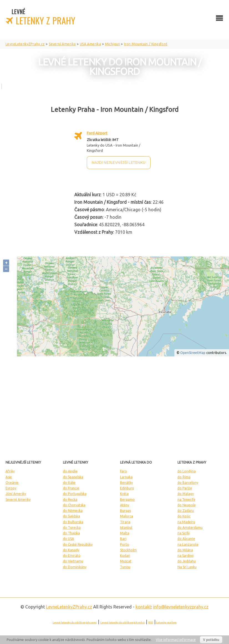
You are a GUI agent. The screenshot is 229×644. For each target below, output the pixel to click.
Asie (9, 477)
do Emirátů (72, 556)
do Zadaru (186, 511)
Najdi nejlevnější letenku (119, 163)
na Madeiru (186, 522)
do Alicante (186, 539)
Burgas (125, 511)
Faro (124, 471)
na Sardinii (185, 556)
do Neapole (187, 505)
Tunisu (125, 567)
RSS (151, 622)
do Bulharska (73, 522)
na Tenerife (186, 500)
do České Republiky (78, 544)
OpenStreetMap (193, 353)
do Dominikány (75, 567)
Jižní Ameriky (16, 494)
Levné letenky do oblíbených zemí (75, 622)
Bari (123, 539)
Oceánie (12, 483)
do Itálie (69, 483)
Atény (125, 505)
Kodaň (125, 556)
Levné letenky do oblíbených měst (123, 622)
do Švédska (72, 516)
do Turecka (72, 528)
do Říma (184, 477)
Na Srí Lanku (187, 567)
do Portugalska (75, 494)
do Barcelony (188, 483)
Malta (125, 533)
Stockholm (128, 550)
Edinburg (127, 488)
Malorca (127, 516)
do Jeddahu (187, 561)
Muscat (126, 561)
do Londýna (187, 471)
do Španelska (73, 477)
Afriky (10, 471)
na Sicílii (184, 533)
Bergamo (127, 500)
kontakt (143, 607)
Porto (125, 544)
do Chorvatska (74, 505)
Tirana (125, 522)
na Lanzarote (188, 544)
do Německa (73, 511)
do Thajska (71, 533)
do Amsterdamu (190, 528)
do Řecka (70, 500)
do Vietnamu (73, 561)
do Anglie (70, 471)
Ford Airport (97, 133)
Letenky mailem (166, 622)
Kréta (124, 494)
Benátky (126, 483)
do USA (68, 539)
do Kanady (71, 550)
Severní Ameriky (18, 500)
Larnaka (126, 477)
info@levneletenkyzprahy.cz (181, 607)
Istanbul (126, 528)
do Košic (184, 516)
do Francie (71, 488)
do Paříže (185, 488)
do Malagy (186, 494)
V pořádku (211, 640)
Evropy (11, 488)
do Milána (185, 550)
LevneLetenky (69, 607)
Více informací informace (176, 640)
